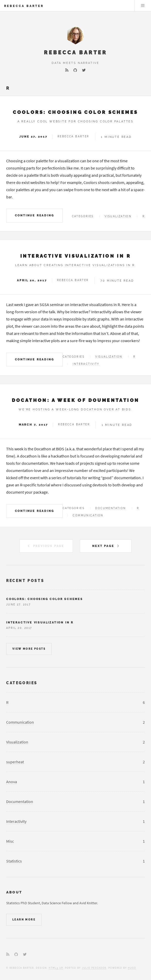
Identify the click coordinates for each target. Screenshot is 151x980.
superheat (15, 762)
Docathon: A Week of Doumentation (76, 400)
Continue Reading (35, 215)
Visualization (118, 216)
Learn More (24, 920)
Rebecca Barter (24, 6)
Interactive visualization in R (75, 256)
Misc (10, 841)
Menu (143, 6)
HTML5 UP (56, 968)
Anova (12, 782)
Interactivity (86, 364)
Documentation (111, 508)
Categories (22, 683)
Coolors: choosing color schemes (75, 112)
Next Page (103, 546)
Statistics (14, 861)
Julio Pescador (94, 968)
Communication (88, 515)
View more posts (29, 649)
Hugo (132, 968)
